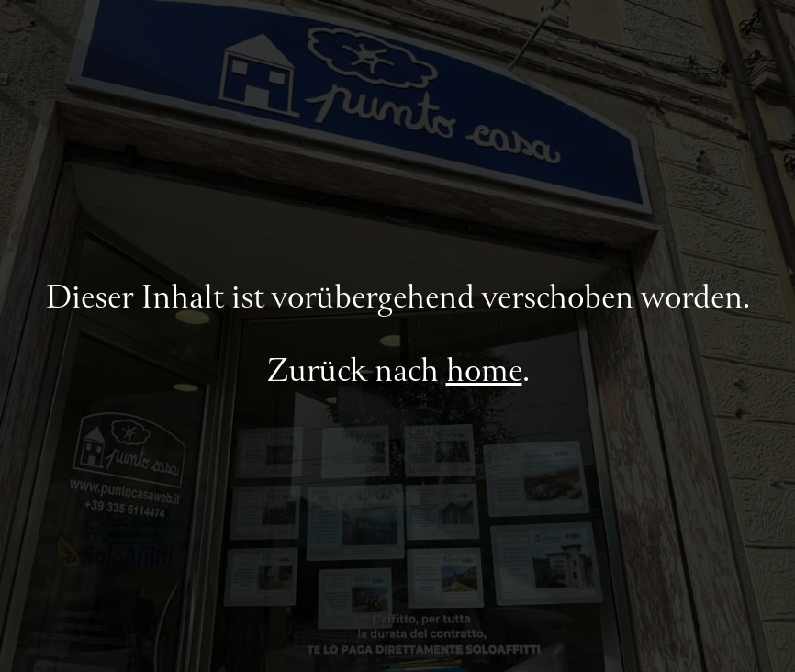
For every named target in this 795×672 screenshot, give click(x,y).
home (484, 373)
